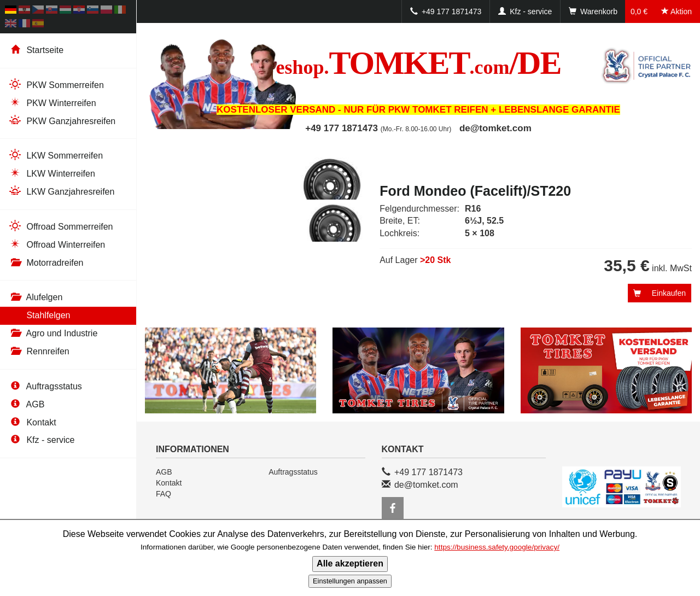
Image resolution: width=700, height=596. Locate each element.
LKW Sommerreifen (56, 155)
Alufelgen (35, 297)
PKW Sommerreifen (56, 84)
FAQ (164, 494)
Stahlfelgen (39, 315)
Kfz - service (41, 440)
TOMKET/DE (419, 63)
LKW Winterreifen (52, 173)
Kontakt (32, 422)
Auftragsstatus (45, 386)
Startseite (36, 50)
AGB (26, 404)
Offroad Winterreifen (57, 244)
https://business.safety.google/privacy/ (497, 547)
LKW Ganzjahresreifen (61, 191)
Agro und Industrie (53, 333)
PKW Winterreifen (52, 103)
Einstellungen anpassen (350, 581)
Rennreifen (39, 351)
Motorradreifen (46, 263)
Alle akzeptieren (350, 563)
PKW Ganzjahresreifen (62, 121)
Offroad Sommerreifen (60, 226)
